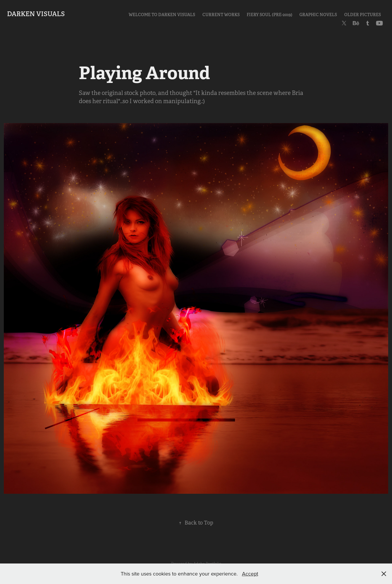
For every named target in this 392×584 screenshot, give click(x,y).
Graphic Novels (318, 15)
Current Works (221, 15)
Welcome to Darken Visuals (162, 15)
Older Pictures (363, 15)
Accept (250, 574)
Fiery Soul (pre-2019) (270, 15)
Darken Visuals (36, 14)
